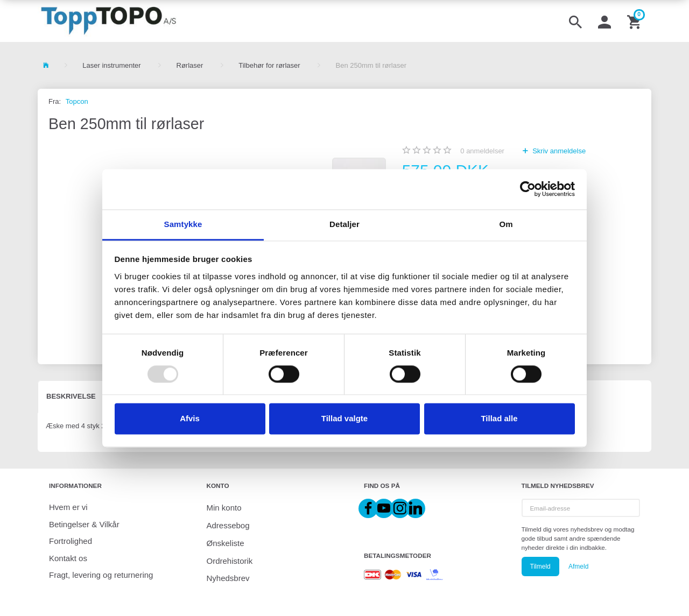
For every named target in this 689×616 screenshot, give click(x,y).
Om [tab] (506, 224)
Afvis (190, 419)
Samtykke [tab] (183, 224)
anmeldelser (482, 151)
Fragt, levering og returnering (101, 575)
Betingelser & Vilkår (84, 524)
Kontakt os (68, 558)
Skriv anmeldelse (558, 151)
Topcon (77, 101)
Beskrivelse (71, 396)
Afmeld (578, 567)
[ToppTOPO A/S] (108, 21)
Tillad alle (499, 419)
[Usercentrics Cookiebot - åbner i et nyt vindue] (528, 189)
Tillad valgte (344, 419)
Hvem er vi (68, 507)
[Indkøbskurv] (635, 21)
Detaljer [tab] (344, 224)
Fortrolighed (71, 541)
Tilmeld (540, 567)
